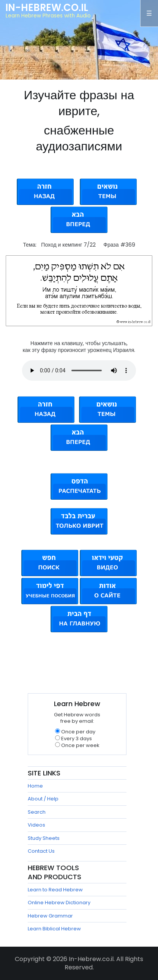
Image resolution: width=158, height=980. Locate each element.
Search (37, 812)
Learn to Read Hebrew (55, 890)
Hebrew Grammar (50, 916)
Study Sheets (44, 838)
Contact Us (41, 851)
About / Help (43, 799)
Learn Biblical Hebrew (54, 929)
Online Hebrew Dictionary (59, 903)
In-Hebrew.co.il (47, 8)
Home (35, 786)
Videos (36, 825)
